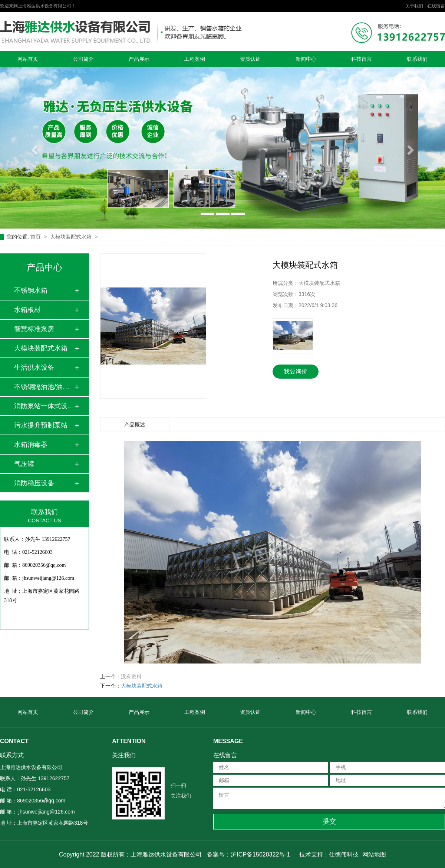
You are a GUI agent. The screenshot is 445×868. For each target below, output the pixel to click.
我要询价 (296, 371)
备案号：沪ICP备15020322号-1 (248, 854)
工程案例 (195, 59)
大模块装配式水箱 (72, 237)
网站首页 (28, 59)
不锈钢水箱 (31, 290)
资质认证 (250, 59)
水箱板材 (27, 310)
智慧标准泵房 (34, 329)
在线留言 (436, 6)
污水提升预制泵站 (41, 425)
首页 (36, 237)
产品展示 (139, 59)
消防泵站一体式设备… (44, 406)
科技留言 (362, 59)
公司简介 (83, 59)
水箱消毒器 (31, 445)
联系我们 (417, 59)
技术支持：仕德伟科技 (329, 854)
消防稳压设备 (34, 483)
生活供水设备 (34, 368)
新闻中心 (306, 59)
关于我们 (414, 6)
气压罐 (24, 464)
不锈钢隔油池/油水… (44, 387)
